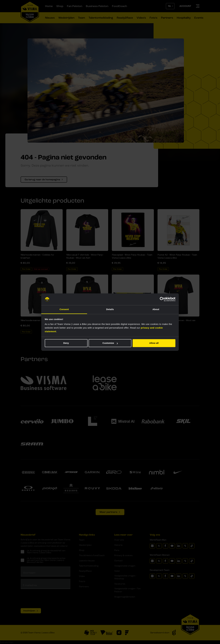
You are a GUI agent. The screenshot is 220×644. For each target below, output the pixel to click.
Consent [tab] (64, 309)
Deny (66, 343)
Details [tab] (110, 309)
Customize (110, 343)
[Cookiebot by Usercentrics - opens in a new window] (162, 299)
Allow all (154, 343)
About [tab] (156, 309)
